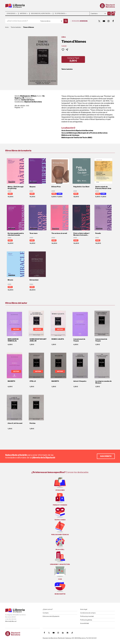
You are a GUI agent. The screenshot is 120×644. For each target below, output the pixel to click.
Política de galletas (86, 620)
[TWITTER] (99, 21)
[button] (113, 13)
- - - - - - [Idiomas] (98, 13)
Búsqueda (79, 21)
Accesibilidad (85, 623)
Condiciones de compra (88, 613)
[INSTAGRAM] (109, 21)
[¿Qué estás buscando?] (22, 21)
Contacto (46, 613)
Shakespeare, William (28, 96)
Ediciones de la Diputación (51, 616)
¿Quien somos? (48, 609)
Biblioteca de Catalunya (70, 135)
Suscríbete (106, 456)
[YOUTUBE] (104, 21)
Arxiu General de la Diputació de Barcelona (77, 130)
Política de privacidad (87, 616)
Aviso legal (84, 609)
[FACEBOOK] (113, 21)
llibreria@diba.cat (11, 621)
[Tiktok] (72, 633)
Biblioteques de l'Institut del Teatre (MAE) (77, 137)
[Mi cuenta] (109, 13)
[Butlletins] (67, 633)
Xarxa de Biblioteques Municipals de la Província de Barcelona (84, 133)
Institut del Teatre (28, 100)
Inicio (7, 27)
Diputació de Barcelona (33, 102)
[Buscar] (66, 21)
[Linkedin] (63, 633)
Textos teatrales (67, 69)
